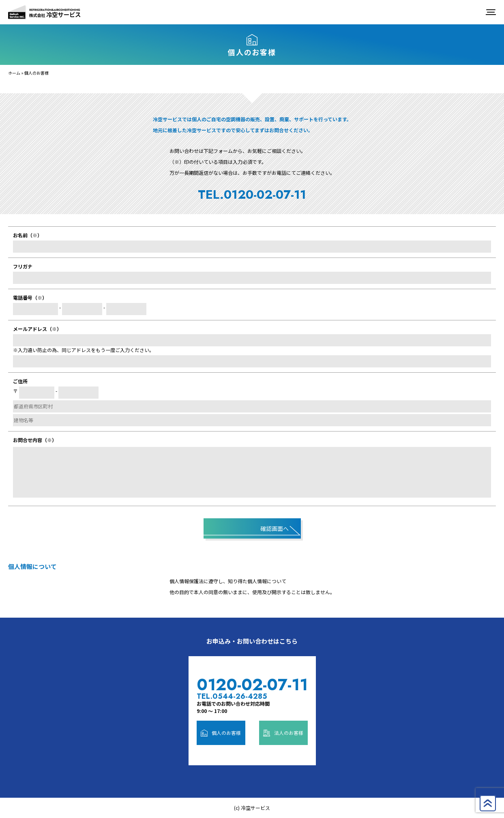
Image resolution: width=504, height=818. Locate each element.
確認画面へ (275, 528)
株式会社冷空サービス (45, 12)
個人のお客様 (221, 733)
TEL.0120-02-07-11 (252, 194)
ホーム (14, 73)
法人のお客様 (283, 733)
